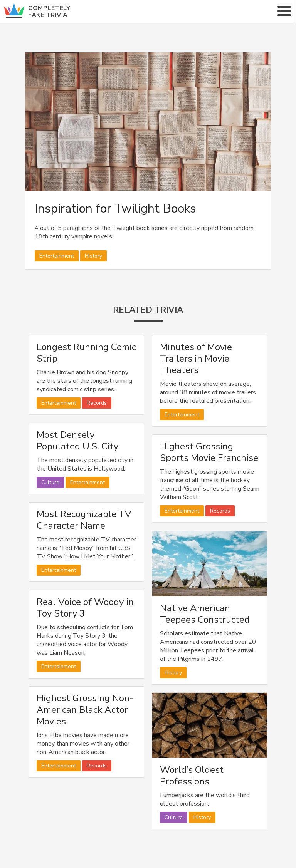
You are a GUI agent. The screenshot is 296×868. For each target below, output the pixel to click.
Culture (50, 482)
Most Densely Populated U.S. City (77, 441)
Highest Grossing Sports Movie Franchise (209, 452)
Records (97, 403)
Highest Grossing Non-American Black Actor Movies (85, 710)
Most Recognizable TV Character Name (84, 520)
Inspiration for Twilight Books (115, 209)
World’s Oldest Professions (192, 776)
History (93, 256)
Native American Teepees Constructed (205, 614)
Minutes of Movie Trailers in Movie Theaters (196, 359)
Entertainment (57, 256)
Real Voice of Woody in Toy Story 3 (85, 608)
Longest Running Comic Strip (86, 353)
